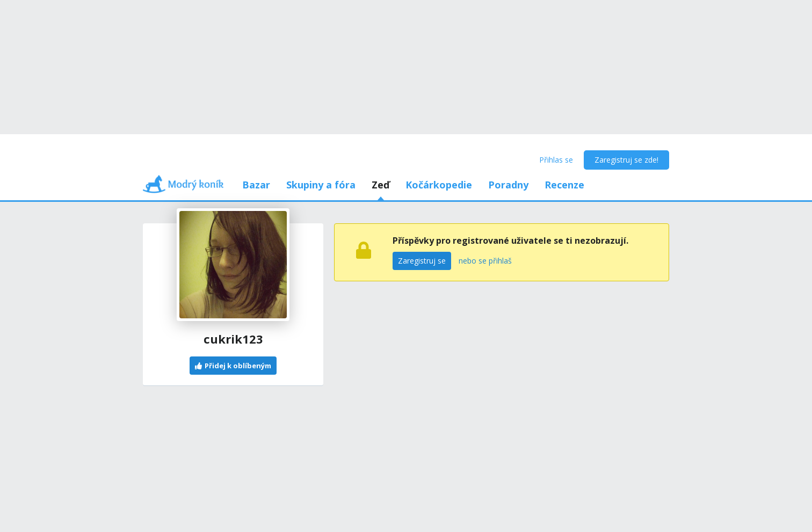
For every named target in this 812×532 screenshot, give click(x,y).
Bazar (256, 185)
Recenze (564, 185)
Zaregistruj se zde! (626, 160)
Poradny (508, 185)
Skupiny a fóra (321, 185)
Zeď (380, 185)
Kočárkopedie (439, 185)
